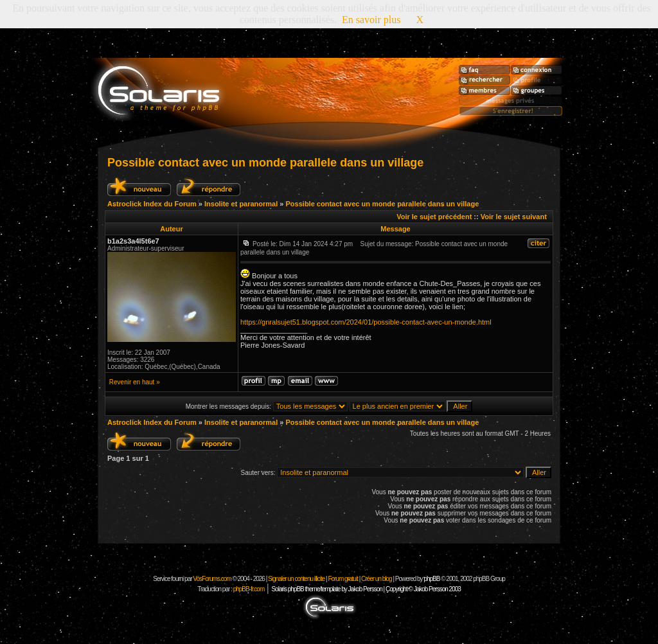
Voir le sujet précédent (434, 217)
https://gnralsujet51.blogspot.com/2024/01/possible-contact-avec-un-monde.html (366, 322)
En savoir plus (371, 20)
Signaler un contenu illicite (296, 579)
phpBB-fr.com (249, 589)
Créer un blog (377, 579)
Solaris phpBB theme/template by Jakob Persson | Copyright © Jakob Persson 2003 (366, 589)
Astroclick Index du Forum (152, 204)
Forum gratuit (342, 579)
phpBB (431, 579)
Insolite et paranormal (241, 204)
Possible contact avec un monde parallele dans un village (265, 163)
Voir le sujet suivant (514, 217)
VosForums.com (212, 579)
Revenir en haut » (135, 382)
